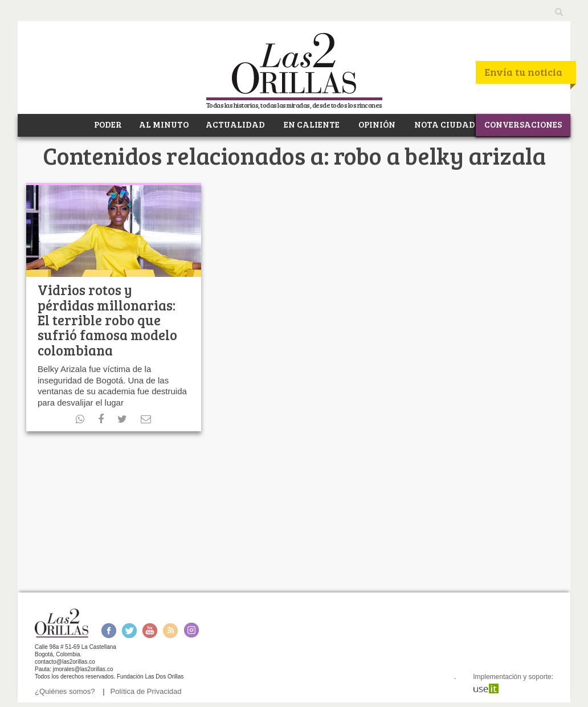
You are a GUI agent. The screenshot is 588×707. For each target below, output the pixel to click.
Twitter (129, 630)
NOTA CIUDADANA (454, 124)
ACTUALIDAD (235, 124)
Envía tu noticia (523, 72)
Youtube (150, 630)
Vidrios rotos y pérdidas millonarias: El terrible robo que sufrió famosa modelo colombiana (107, 320)
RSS (170, 630)
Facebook (109, 630)
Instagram (191, 630)
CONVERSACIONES (523, 124)
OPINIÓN (376, 124)
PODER (107, 124)
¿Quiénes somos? (65, 691)
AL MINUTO (164, 124)
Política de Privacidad (146, 691)
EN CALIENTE (311, 124)
